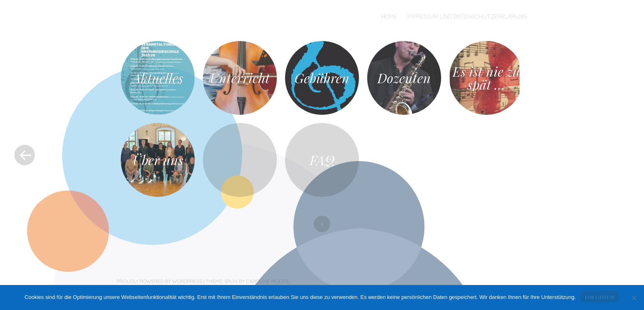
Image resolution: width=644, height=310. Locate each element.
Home (389, 16)
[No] (634, 298)
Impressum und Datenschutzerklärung (467, 16)
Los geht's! (600, 297)
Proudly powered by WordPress (159, 281)
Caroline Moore (267, 281)
